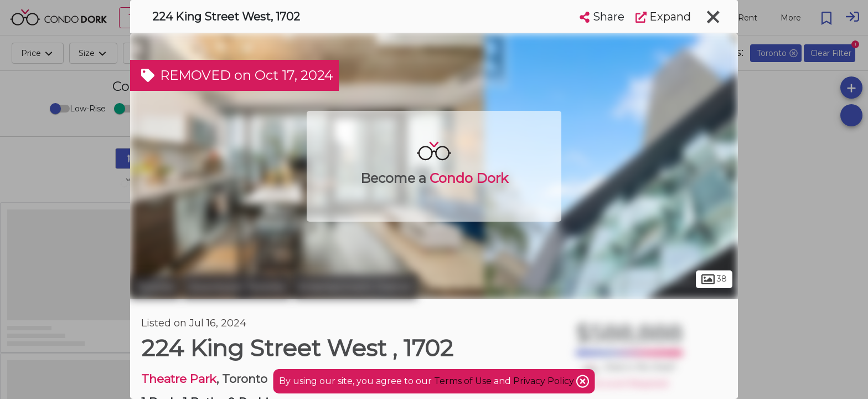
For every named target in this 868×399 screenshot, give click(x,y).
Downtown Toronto (237, 287)
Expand (663, 17)
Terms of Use (463, 381)
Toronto (155, 287)
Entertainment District (355, 287)
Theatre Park (179, 379)
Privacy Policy (545, 381)
